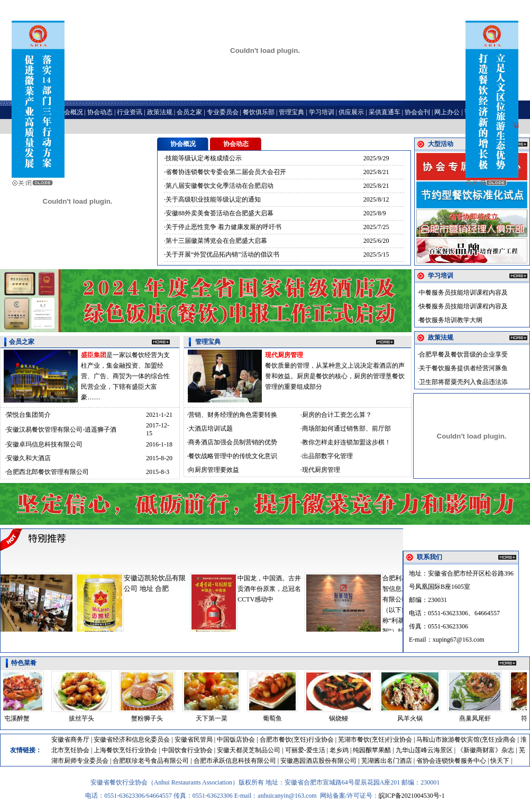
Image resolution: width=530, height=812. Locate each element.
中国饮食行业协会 (187, 750)
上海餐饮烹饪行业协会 (125, 750)
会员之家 (189, 112)
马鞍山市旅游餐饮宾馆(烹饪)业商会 (466, 740)
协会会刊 (417, 112)
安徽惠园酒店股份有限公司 (318, 761)
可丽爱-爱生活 (305, 750)
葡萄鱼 (276, 718)
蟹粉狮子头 (150, 718)
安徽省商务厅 (70, 740)
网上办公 (447, 112)
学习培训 (322, 112)
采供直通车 (385, 112)
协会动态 (100, 112)
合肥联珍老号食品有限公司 (151, 761)
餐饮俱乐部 (259, 112)
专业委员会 (223, 112)
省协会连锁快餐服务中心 (451, 761)
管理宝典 (291, 112)
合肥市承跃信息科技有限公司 (235, 761)
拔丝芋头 (85, 718)
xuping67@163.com (459, 640)
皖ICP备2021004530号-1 (412, 796)
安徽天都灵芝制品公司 (249, 750)
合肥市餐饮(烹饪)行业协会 (297, 740)
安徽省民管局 (194, 740)
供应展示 (351, 112)
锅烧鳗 (342, 718)
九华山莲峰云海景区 (424, 750)
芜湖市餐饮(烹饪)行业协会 (375, 740)
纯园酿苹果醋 (372, 750)
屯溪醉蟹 (20, 718)
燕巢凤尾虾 (478, 718)
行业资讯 (130, 112)
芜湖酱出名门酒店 (387, 761)
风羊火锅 (413, 718)
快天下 (500, 761)
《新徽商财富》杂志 (486, 750)
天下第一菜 (215, 718)
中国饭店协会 (236, 740)
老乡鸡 (339, 750)
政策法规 (160, 112)
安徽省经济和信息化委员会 (132, 740)
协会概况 (70, 112)
